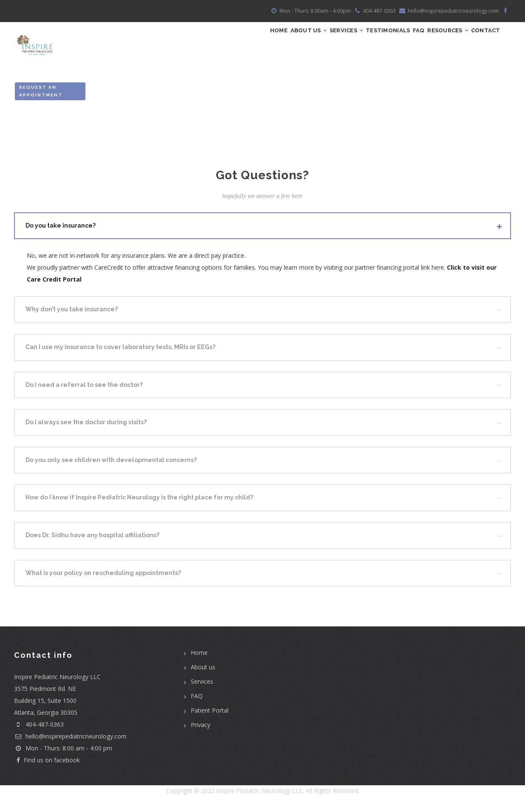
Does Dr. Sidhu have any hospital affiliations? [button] (92, 538)
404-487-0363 (45, 728)
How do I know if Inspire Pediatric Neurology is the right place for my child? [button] (139, 501)
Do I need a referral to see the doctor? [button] (84, 388)
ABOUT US (253, 41)
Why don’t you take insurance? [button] (72, 313)
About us (203, 670)
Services (301, 41)
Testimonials (354, 41)
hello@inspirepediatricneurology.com (70, 740)
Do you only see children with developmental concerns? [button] (111, 463)
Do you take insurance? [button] (61, 228)
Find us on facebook (47, 763)
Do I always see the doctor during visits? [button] (86, 426)
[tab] (262, 229)
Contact (481, 41)
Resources (433, 41)
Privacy (200, 728)
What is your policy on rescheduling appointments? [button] (103, 576)
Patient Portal (210, 714)
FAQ (394, 41)
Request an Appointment (41, 94)
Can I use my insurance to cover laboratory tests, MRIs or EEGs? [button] (120, 350)
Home (214, 41)
